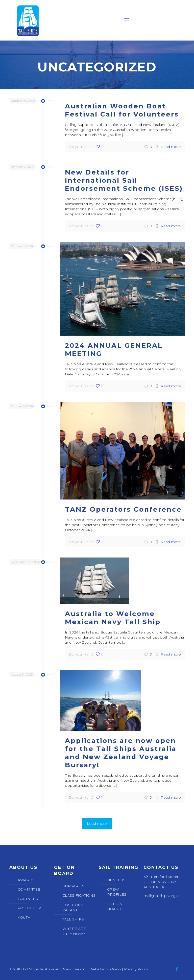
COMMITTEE (29, 889)
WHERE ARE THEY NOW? (74, 931)
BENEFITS (116, 880)
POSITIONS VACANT (73, 907)
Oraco (115, 969)
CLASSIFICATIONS (78, 895)
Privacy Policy (136, 969)
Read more (171, 147)
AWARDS (26, 880)
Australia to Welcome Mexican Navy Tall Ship (113, 618)
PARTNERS (28, 899)
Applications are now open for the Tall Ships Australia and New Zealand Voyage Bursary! (121, 753)
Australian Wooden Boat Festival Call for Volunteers (122, 110)
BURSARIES (73, 886)
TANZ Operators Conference (123, 509)
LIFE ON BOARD (115, 906)
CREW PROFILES (117, 892)
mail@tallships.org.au (162, 896)
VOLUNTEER (29, 908)
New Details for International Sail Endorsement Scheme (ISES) (124, 180)
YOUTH (24, 917)
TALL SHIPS (73, 919)
